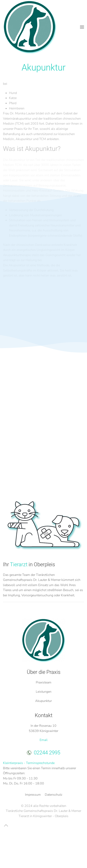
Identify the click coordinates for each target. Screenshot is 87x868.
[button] (82, 27)
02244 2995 (47, 753)
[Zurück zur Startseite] (30, 27)
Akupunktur (43, 701)
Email (44, 740)
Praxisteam (44, 682)
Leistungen (44, 692)
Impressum (33, 795)
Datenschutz (53, 795)
